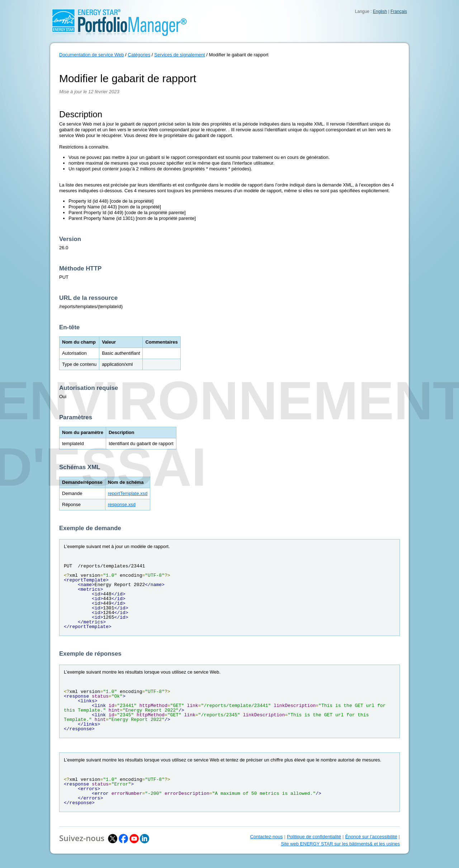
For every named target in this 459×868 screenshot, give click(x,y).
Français (399, 11)
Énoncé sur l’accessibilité (371, 837)
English (380, 11)
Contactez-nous (266, 837)
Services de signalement (180, 55)
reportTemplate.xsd (128, 493)
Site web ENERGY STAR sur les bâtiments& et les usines (340, 844)
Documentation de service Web (91, 55)
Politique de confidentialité (314, 837)
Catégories (139, 55)
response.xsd (122, 504)
